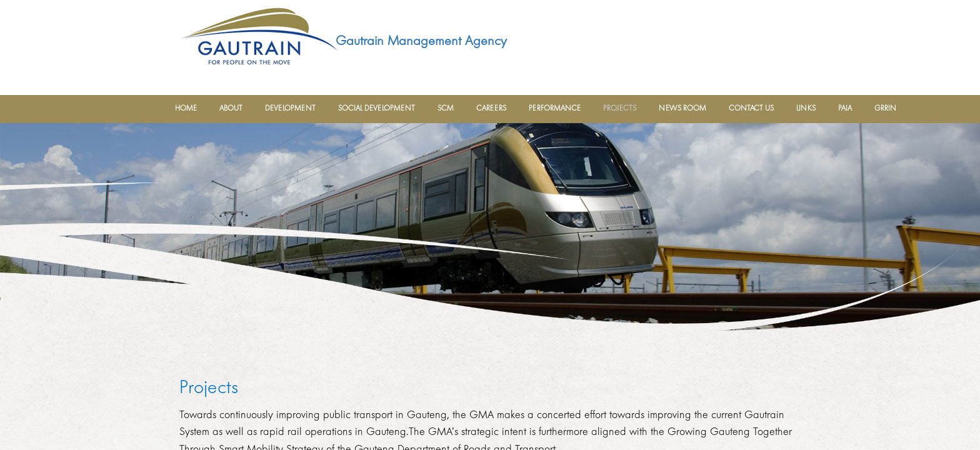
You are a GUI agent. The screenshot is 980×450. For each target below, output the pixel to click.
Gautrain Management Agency (421, 41)
